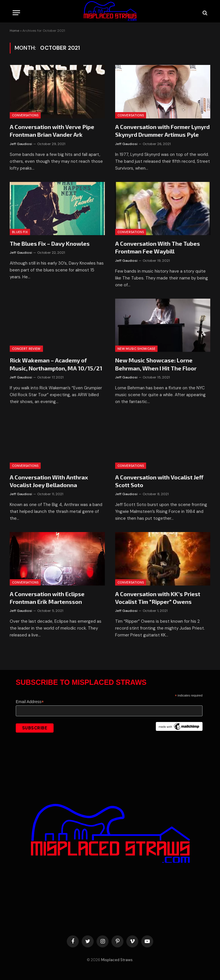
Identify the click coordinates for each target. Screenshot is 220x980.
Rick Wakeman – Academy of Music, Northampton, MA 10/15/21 (56, 364)
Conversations (25, 115)
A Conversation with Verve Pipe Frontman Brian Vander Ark (52, 131)
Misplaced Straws (117, 960)
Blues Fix (20, 232)
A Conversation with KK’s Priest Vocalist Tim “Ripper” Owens (158, 598)
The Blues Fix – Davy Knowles (50, 243)
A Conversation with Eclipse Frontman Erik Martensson (47, 598)
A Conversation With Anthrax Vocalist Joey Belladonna (49, 481)
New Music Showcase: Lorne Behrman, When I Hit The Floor (156, 364)
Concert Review (26, 349)
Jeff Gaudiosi (21, 144)
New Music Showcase (136, 349)
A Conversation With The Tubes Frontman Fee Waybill (158, 247)
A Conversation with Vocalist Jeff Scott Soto (159, 481)
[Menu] (16, 13)
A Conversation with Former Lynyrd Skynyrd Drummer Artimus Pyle (162, 131)
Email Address (30, 702)
